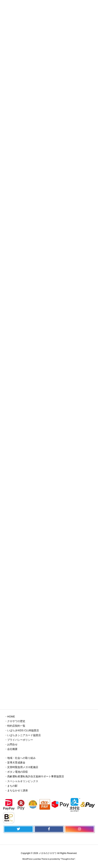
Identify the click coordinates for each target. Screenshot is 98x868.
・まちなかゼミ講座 (16, 790)
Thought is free (68, 859)
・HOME (10, 717)
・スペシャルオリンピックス (21, 781)
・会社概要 (11, 749)
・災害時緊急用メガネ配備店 (21, 767)
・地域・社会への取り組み (20, 758)
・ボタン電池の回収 (16, 772)
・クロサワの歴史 (15, 721)
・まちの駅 (11, 786)
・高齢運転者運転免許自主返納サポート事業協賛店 (34, 776)
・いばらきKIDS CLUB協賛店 (22, 730)
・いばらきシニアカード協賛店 (23, 735)
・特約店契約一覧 (15, 726)
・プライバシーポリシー (19, 740)
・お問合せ (11, 744)
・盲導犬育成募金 (15, 763)
